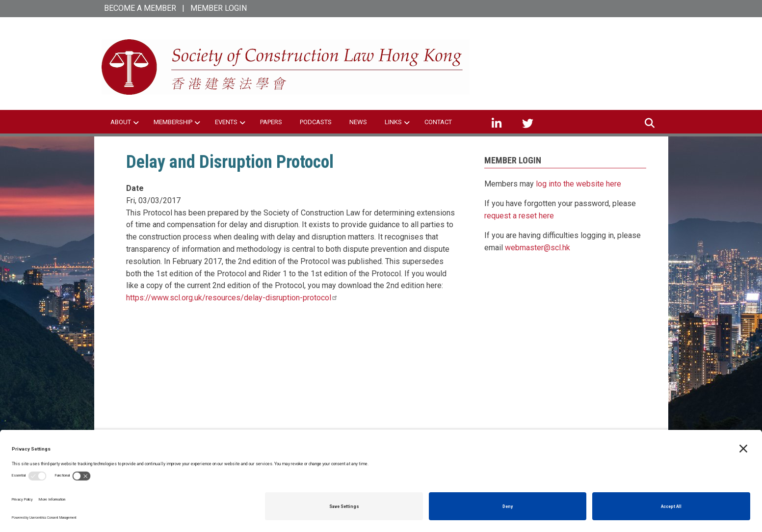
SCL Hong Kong (550, 49)
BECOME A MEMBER (140, 8)
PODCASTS (316, 122)
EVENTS (226, 122)
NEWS (358, 122)
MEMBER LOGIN (219, 8)
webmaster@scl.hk (538, 248)
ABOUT (121, 122)
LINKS (393, 122)
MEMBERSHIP (173, 122)
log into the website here (578, 184)
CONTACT (438, 122)
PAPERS (271, 122)
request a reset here (519, 216)
